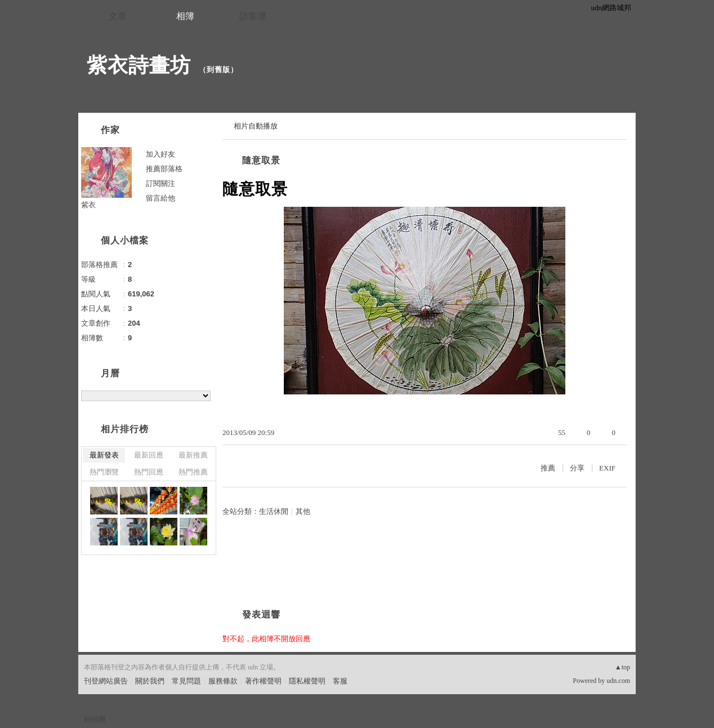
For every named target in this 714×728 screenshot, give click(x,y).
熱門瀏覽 (104, 472)
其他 (303, 511)
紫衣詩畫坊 (139, 65)
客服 (340, 681)
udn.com (618, 681)
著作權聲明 (263, 681)
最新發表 (104, 455)
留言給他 (160, 198)
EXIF (607, 468)
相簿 (185, 16)
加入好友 (160, 154)
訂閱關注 (160, 183)
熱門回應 (149, 472)
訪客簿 (253, 16)
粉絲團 (95, 719)
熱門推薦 (193, 472)
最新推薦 (193, 455)
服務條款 (223, 681)
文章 (118, 16)
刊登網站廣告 (106, 681)
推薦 (548, 468)
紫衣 (88, 205)
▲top (622, 667)
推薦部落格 (164, 169)
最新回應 (149, 455)
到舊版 (218, 70)
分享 (577, 468)
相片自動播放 (256, 126)
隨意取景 (261, 160)
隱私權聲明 (307, 681)
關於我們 (150, 681)
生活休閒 (274, 511)
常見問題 (186, 681)
